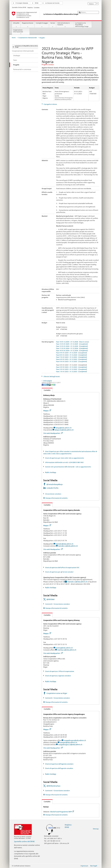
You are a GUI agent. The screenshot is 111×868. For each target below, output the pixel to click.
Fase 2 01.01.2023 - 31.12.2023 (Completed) (71, 369)
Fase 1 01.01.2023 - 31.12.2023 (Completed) (71, 371)
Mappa (47, 411)
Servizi (53, 25)
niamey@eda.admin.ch (64, 648)
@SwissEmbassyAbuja (55, 484)
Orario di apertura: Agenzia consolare (58, 676)
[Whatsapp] (52, 385)
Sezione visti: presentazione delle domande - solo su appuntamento (68, 467)
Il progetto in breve (50, 104)
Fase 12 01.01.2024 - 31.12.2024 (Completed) (72, 346)
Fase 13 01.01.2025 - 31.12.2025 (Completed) (72, 344)
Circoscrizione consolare (53, 494)
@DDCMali (51, 599)
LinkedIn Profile (53, 488)
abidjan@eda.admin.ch (69, 742)
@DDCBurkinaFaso (53, 786)
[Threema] (50, 385)
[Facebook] (43, 385)
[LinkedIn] (48, 385)
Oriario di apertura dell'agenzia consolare (59, 764)
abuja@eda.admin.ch (64, 428)
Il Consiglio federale (22, 3)
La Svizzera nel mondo (52, 3)
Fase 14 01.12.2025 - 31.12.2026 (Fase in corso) (72, 342)
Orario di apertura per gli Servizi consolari (59, 572)
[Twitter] (45, 385)
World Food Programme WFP (62, 812)
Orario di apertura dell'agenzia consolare (59, 768)
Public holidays (51, 472)
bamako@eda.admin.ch (65, 544)
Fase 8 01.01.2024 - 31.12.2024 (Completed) (71, 355)
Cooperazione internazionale (21, 32)
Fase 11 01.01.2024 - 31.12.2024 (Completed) (72, 348)
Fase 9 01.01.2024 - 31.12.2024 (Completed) (71, 353)
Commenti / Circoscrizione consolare (57, 604)
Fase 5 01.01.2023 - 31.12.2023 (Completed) (71, 361)
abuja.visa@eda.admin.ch (64, 430)
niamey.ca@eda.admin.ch (67, 650)
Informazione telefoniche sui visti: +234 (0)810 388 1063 (64, 462)
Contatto (46, 390)
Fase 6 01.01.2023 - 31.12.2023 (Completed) (71, 359)
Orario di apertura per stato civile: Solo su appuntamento (64, 458)
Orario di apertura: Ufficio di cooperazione (59, 671)
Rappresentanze (28, 25)
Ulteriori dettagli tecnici (51, 376)
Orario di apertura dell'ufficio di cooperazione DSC (62, 567)
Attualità (16, 25)
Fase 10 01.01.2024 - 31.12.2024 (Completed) (72, 351)
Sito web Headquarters (53, 433)
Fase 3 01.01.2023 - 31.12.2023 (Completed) (71, 367)
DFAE (37, 3)
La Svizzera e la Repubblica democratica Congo (83, 25)
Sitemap (96, 829)
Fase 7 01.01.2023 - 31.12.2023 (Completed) (71, 357)
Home (14, 38)
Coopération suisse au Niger (57, 693)
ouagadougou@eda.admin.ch (75, 740)
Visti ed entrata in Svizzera (65, 25)
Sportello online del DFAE (24, 841)
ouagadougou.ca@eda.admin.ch (70, 744)
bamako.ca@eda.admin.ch (68, 546)
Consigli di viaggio (42, 25)
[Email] (54, 385)
